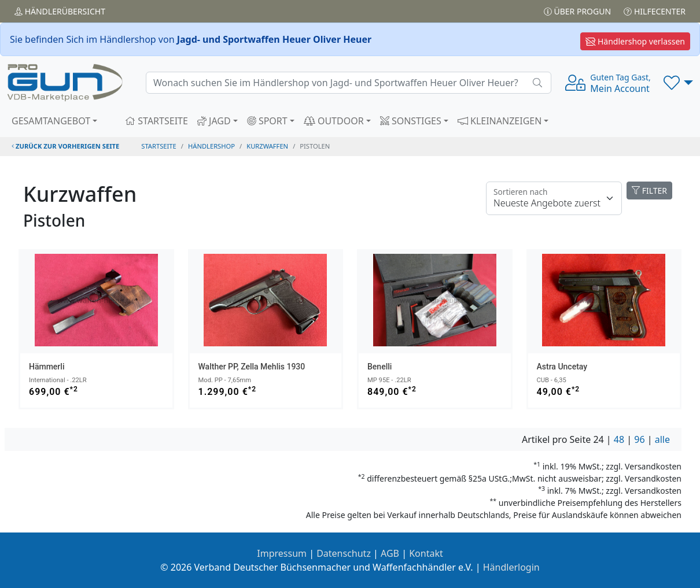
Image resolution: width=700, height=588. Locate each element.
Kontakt (426, 553)
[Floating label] (554, 198)
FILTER (649, 191)
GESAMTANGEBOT (51, 121)
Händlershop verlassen (635, 41)
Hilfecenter (655, 11)
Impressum (282, 553)
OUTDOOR (334, 121)
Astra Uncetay (562, 367)
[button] (678, 83)
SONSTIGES (411, 121)
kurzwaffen (267, 146)
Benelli (380, 367)
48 (619, 439)
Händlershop (211, 146)
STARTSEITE (156, 121)
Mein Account (620, 83)
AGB (390, 553)
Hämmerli (47, 367)
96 (639, 439)
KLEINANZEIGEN (500, 121)
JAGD (214, 121)
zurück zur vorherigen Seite (65, 146)
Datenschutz (344, 553)
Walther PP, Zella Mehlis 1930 (252, 367)
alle (662, 439)
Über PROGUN (577, 11)
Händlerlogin (511, 567)
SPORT (267, 121)
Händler (60, 11)
